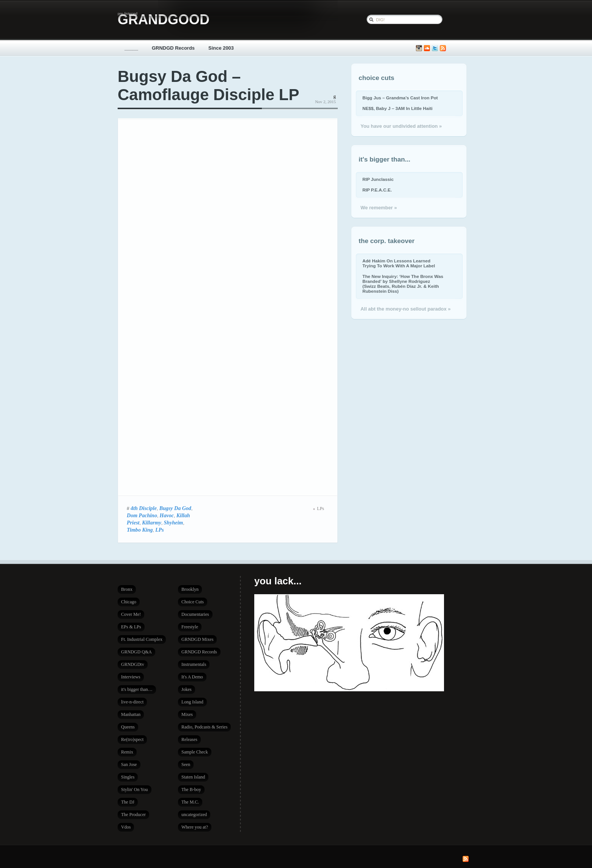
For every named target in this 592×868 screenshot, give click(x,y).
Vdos (126, 827)
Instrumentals (194, 664)
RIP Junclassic (378, 179)
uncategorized (194, 815)
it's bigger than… (137, 689)
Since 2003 (221, 48)
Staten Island (193, 777)
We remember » (379, 208)
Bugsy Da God (175, 508)
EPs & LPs (131, 627)
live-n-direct (132, 702)
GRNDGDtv (133, 664)
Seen (186, 764)
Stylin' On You (135, 790)
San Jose (129, 764)
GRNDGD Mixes (197, 639)
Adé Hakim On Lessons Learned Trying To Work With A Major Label (399, 263)
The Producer (133, 815)
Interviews (131, 677)
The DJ (128, 802)
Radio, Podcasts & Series (204, 727)
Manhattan (131, 714)
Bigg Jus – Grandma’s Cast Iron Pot (400, 98)
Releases (189, 739)
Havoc (167, 515)
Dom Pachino (142, 515)
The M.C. (190, 802)
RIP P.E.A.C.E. (377, 190)
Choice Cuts (193, 602)
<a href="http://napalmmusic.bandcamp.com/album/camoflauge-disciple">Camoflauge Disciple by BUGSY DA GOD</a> (222, 306)
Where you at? (195, 827)
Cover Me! (131, 614)
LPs (160, 530)
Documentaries (195, 614)
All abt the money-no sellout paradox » (405, 309)
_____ (131, 48)
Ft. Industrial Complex (142, 639)
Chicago (129, 602)
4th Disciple (144, 508)
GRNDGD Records (173, 48)
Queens (128, 727)
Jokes (187, 689)
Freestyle (190, 627)
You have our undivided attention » (401, 126)
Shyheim (174, 523)
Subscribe (443, 48)
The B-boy (191, 790)
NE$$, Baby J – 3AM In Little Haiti (398, 108)
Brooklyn (190, 589)
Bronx (127, 589)
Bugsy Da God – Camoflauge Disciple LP (208, 86)
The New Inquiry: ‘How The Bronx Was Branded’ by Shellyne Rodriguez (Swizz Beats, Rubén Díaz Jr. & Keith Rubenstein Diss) (403, 284)
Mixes (187, 714)
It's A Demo (192, 677)
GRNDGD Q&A (136, 652)
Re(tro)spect (132, 739)
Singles (128, 777)
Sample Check (195, 752)
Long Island (192, 702)
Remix (127, 752)
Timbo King (140, 530)
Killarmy (152, 523)
